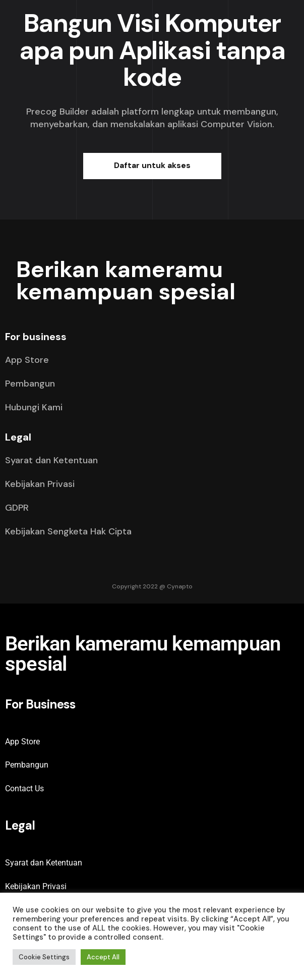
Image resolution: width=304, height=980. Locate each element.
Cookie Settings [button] (44, 957)
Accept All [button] (103, 957)
